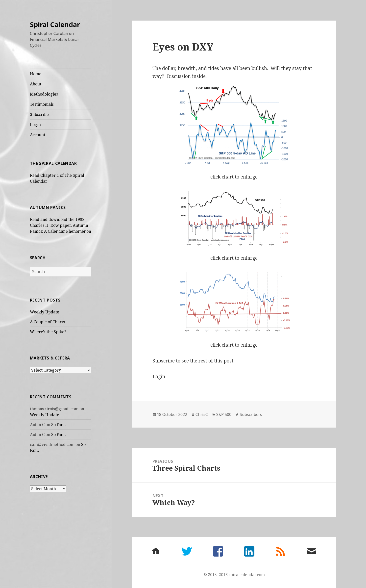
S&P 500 (224, 414)
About (36, 84)
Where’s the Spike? (48, 332)
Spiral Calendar (55, 24)
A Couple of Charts (47, 322)
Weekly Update (45, 312)
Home (36, 74)
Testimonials (42, 104)
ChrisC (202, 414)
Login (35, 125)
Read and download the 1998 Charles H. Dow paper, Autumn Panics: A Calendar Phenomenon (61, 225)
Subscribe (39, 114)
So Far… (59, 425)
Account (38, 135)
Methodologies (44, 94)
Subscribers (251, 414)
